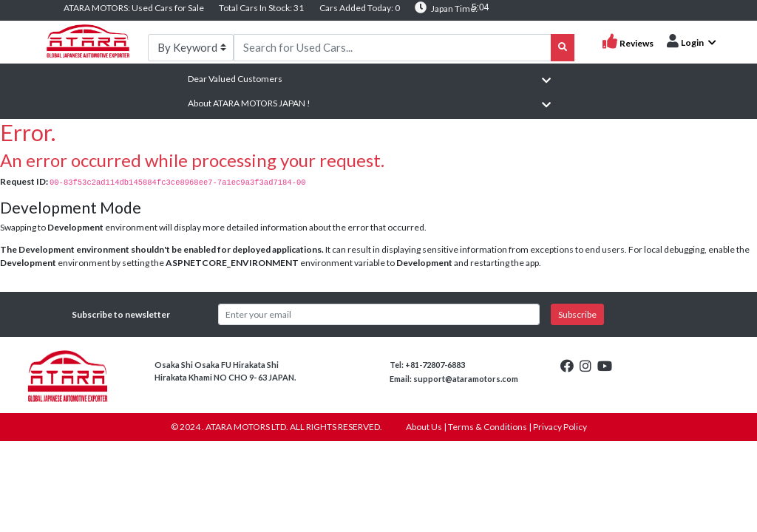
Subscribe (577, 314)
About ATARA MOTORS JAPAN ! (249, 103)
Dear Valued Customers (235, 79)
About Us (424, 427)
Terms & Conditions (488, 427)
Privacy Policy (560, 427)
